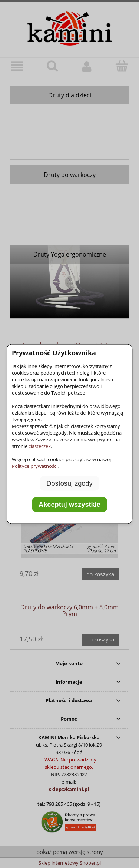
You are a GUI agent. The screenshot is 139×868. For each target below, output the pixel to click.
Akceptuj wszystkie (69, 505)
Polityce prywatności (35, 466)
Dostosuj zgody (69, 483)
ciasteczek (40, 446)
